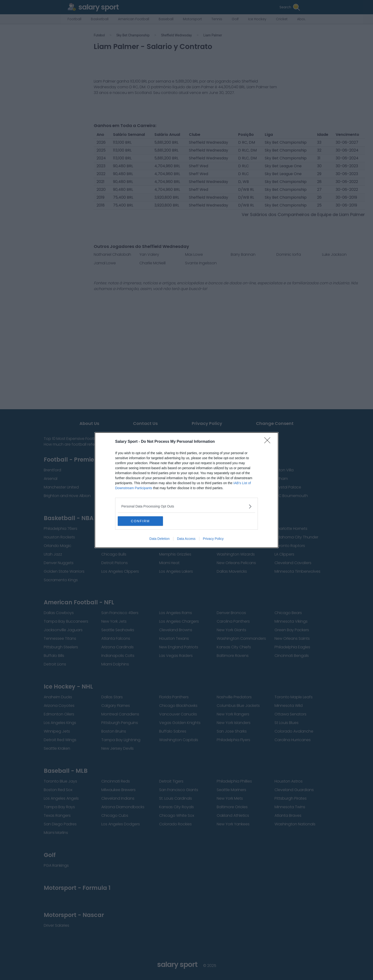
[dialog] (186, 490)
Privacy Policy (213, 539)
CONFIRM (140, 521)
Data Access (186, 539)
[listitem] (186, 506)
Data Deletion (160, 539)
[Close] (269, 442)
